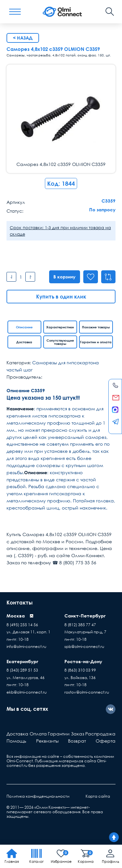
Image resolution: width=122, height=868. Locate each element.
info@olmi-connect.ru (26, 646)
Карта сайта (98, 796)
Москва (16, 616)
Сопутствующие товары (60, 342)
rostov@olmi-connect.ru (87, 692)
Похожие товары (96, 327)
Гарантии (59, 734)
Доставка (24, 342)
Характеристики (60, 327)
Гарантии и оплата (96, 342)
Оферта (106, 741)
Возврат (77, 741)
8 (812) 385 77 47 (80, 625)
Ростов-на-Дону (83, 661)
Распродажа (100, 734)
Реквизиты (47, 741)
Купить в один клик (61, 297)
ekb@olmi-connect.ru (27, 692)
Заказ (78, 734)
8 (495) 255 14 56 (22, 625)
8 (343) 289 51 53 (22, 670)
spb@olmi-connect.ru (84, 646)
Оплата (38, 734)
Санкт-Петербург (85, 616)
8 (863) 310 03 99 (80, 670)
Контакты (20, 603)
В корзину (63, 277)
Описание (24, 327)
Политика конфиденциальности (38, 796)
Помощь (16, 741)
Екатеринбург (22, 661)
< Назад (23, 38)
